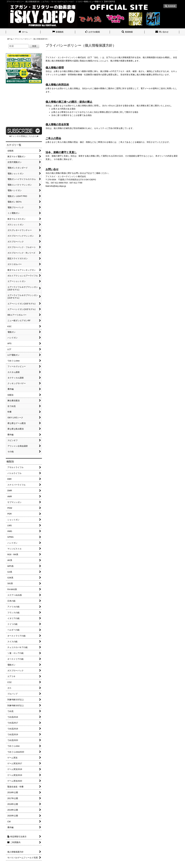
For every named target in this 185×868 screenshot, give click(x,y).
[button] (170, 6)
